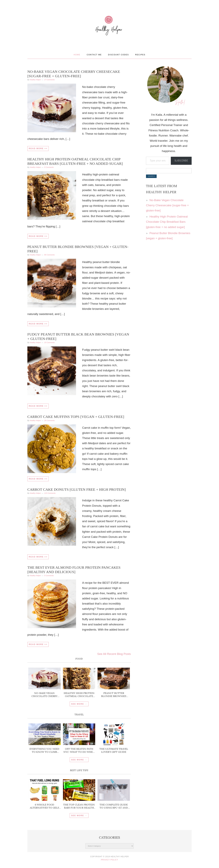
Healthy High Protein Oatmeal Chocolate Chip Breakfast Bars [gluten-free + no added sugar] (79, 695)
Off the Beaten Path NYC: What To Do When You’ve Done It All (79, 750)
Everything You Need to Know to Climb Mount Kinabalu (44, 750)
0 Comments (49, 167)
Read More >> (38, 148)
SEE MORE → (79, 704)
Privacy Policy (110, 860)
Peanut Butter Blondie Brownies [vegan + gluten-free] (114, 695)
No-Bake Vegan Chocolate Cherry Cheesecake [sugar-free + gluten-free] (44, 695)
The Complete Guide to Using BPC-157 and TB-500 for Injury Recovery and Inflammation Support (114, 806)
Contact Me (94, 55)
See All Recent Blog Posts (114, 654)
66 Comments (49, 255)
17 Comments (49, 80)
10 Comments (49, 342)
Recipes (140, 55)
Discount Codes (118, 55)
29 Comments (49, 420)
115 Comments (50, 493)
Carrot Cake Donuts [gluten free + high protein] (77, 489)
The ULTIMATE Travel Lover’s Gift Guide (114, 750)
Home (77, 55)
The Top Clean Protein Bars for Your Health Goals (79, 806)
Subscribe (181, 161)
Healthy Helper (109, 35)
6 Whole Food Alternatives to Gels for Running (44, 806)
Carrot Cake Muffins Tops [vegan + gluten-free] (76, 417)
